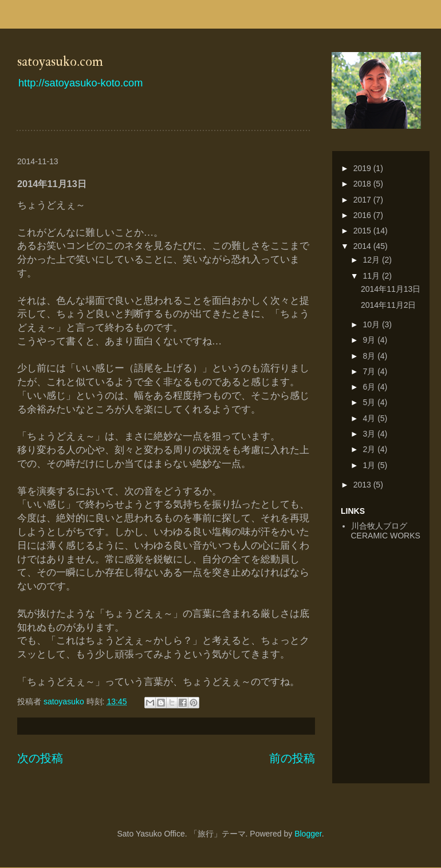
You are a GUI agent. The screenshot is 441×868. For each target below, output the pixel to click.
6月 (370, 387)
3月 (370, 434)
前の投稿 (292, 758)
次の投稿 (40, 758)
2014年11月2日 (389, 305)
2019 (363, 168)
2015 (363, 231)
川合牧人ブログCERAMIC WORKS (386, 531)
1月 (370, 465)
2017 (363, 200)
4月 (370, 418)
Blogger (308, 834)
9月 (370, 340)
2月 (370, 449)
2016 (363, 215)
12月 (372, 260)
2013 (363, 485)
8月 (370, 356)
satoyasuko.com (60, 62)
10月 (372, 324)
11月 (372, 276)
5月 (370, 402)
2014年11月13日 (391, 289)
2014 (363, 246)
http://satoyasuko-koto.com (80, 83)
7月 (370, 371)
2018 (363, 184)
